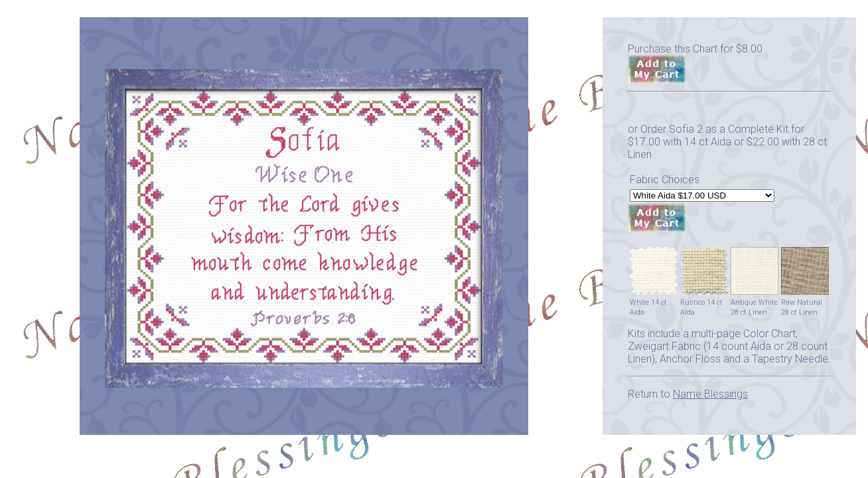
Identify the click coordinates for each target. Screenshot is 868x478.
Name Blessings (710, 394)
